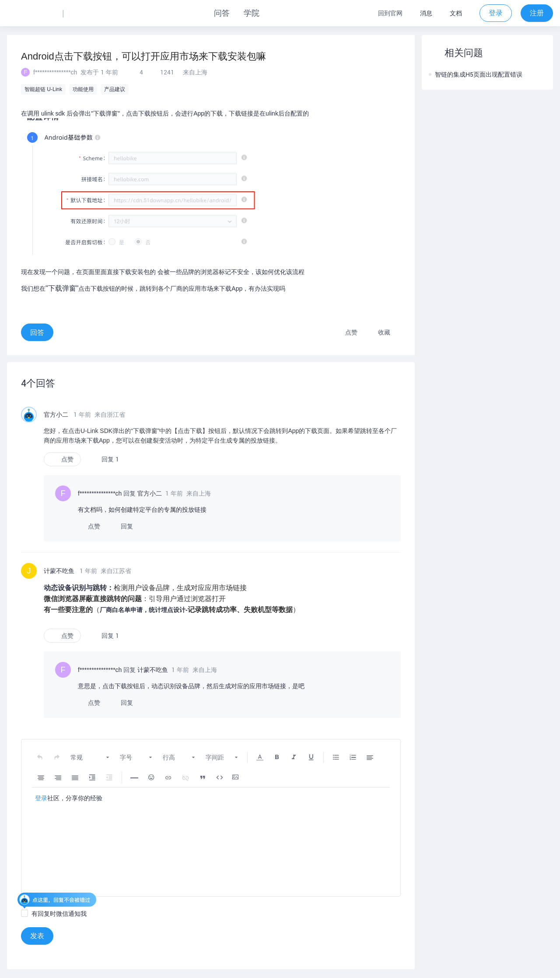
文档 (456, 13)
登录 (41, 798)
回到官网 (390, 13)
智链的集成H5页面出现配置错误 (476, 74)
